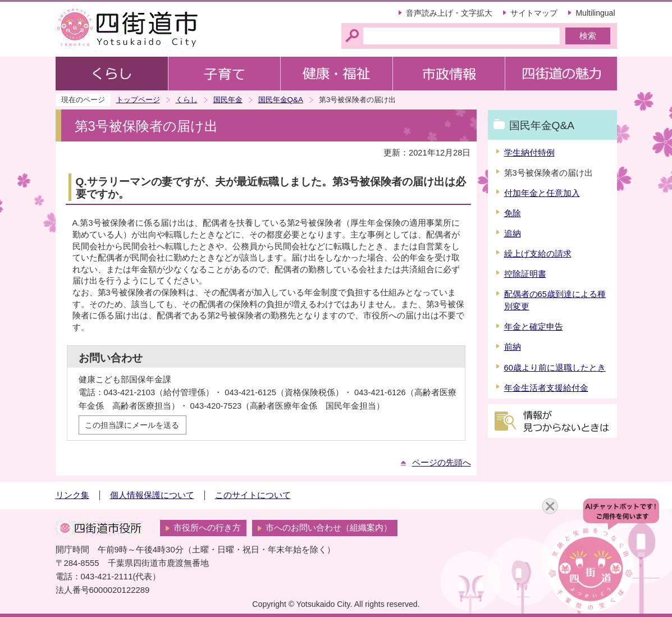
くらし (187, 100)
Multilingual (595, 13)
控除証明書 (525, 274)
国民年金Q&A (281, 100)
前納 (513, 347)
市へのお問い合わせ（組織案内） (329, 528)
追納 (513, 234)
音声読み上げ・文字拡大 (449, 13)
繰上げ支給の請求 (538, 254)
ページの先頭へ (442, 463)
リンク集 (72, 495)
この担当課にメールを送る (132, 425)
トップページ (138, 100)
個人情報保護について (152, 495)
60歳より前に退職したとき (555, 368)
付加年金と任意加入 (542, 193)
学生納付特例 (529, 153)
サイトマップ (534, 13)
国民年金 (228, 100)
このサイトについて (253, 495)
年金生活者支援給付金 (546, 388)
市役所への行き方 (207, 528)
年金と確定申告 (534, 327)
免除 (513, 213)
